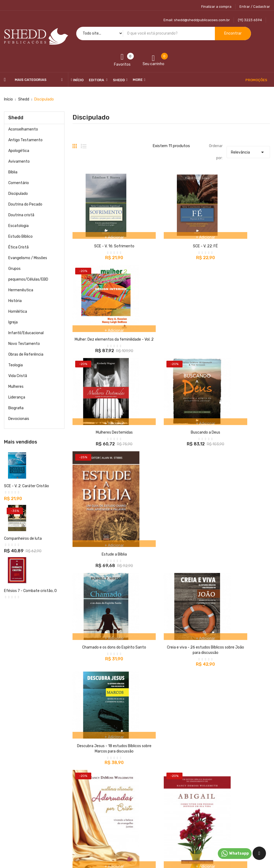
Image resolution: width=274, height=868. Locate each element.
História (15, 301)
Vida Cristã (18, 376)
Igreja (13, 322)
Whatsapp (235, 854)
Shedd (16, 118)
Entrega (148, 777)
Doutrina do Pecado (25, 204)
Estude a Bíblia (240, 361)
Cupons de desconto (204, 815)
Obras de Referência (26, 354)
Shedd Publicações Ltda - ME (64, 843)
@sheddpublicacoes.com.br (35, 802)
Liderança (17, 397)
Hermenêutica (21, 290)
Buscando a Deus (19, 601)
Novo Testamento (24, 344)
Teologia (16, 365)
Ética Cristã (18, 247)
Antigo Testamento (25, 140)
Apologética (19, 151)
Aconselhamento (23, 129)
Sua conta (198, 766)
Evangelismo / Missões (28, 258)
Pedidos (194, 786)
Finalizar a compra (216, 7)
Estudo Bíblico (20, 236)
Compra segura (154, 815)
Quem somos (152, 805)
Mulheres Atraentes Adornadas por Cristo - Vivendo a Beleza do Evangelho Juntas (103, 583)
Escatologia (18, 226)
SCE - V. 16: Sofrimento (103, 240)
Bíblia (13, 172)
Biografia (16, 408)
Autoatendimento (157, 796)
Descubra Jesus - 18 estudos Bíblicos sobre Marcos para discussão (240, 455)
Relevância (248, 151)
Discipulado (18, 194)
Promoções (105, 777)
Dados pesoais (199, 777)
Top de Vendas (108, 796)
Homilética (18, 312)
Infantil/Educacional (26, 333)
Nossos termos (154, 786)
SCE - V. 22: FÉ (171, 240)
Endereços (196, 805)
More (138, 80)
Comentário (19, 183)
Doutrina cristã (21, 215)
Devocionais (19, 419)
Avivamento (19, 161)
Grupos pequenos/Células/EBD (28, 274)
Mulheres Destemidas (103, 335)
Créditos (194, 796)
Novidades (104, 786)
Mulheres (16, 387)
